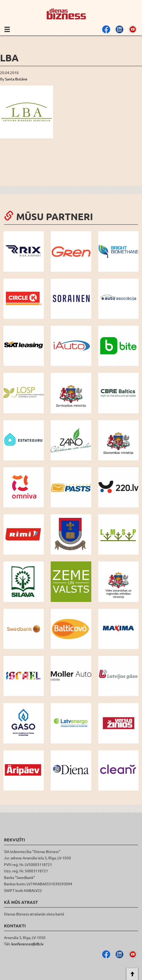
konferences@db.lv (27, 944)
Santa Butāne (16, 79)
